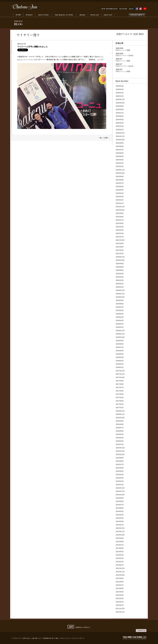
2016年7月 (120, 428)
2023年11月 (120, 170)
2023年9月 (120, 177)
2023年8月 (120, 180)
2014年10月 (120, 495)
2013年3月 (120, 558)
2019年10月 (120, 297)
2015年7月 (120, 465)
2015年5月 (120, 471)
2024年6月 (120, 153)
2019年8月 (120, 304)
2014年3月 (120, 518)
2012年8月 (120, 582)
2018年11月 (120, 334)
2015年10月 (120, 454)
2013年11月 (120, 532)
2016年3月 (120, 441)
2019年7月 (120, 307)
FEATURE (123, 9)
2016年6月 (120, 431)
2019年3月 (120, 321)
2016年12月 (120, 411)
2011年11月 (120, 612)
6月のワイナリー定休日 (125, 56)
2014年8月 (120, 501)
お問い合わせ (26, 638)
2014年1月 (120, 525)
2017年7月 (120, 388)
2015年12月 (120, 448)
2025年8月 (120, 110)
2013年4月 (120, 555)
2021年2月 (120, 254)
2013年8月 (120, 542)
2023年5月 (120, 190)
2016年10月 (120, 418)
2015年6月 (120, 468)
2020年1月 (120, 287)
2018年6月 (120, 351)
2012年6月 (120, 588)
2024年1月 (120, 166)
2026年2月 (120, 93)
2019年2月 (120, 324)
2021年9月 (120, 244)
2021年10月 (120, 240)
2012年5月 (120, 592)
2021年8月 (120, 247)
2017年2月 (120, 404)
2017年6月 (120, 391)
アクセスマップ (17, 638)
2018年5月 (120, 354)
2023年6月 (120, 187)
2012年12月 (120, 568)
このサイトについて (65, 638)
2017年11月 (120, 374)
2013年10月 (120, 535)
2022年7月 (120, 220)
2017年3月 (120, 401)
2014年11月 (120, 491)
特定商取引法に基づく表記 (51, 638)
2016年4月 (120, 438)
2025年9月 (120, 106)
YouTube (145, 9)
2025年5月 (120, 120)
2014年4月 (120, 515)
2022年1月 (120, 237)
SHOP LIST (108, 15)
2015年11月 (120, 451)
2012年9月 (120, 578)
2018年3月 (120, 361)
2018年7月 (120, 347)
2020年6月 (120, 270)
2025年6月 (120, 116)
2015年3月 (120, 478)
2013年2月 (120, 562)
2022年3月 (120, 233)
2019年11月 (120, 294)
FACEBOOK (137, 9)
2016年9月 (120, 421)
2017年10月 (120, 377)
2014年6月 (120, 508)
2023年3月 (120, 197)
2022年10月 (120, 210)
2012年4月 (120, 595)
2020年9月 (120, 264)
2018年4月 (120, 357)
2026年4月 (120, 89)
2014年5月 (120, 511)
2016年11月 (120, 414)
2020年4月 (120, 277)
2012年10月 (120, 575)
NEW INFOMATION (109, 9)
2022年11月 (120, 207)
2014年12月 (120, 488)
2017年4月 (120, 398)
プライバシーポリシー (78, 638)
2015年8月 (120, 461)
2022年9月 (120, 213)
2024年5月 (120, 156)
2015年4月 (120, 475)
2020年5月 (120, 274)
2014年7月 (120, 505)
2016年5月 (120, 434)
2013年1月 (120, 565)
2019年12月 (120, 290)
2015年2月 (120, 481)
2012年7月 (120, 585)
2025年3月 (120, 126)
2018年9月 (120, 341)
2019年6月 (120, 310)
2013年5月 (120, 552)
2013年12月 (120, 528)
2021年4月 (120, 250)
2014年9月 (120, 498)
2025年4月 (120, 123)
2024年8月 (120, 146)
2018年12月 (120, 331)
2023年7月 (120, 183)
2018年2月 (120, 364)
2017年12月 (120, 371)
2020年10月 (120, 260)
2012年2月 (120, 602)
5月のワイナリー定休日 (125, 66)
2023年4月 (120, 193)
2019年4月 (120, 317)
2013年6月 (120, 548)
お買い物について (37, 638)
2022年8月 (120, 217)
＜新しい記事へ (104, 138)
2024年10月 (120, 140)
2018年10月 (120, 337)
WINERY (29, 15)
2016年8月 (120, 424)
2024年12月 (120, 133)
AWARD (82, 15)
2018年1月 (120, 367)
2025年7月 (120, 113)
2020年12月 (120, 257)
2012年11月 (120, 572)
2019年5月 (120, 314)
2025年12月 (120, 99)
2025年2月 (120, 130)
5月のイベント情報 (123, 61)
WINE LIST (95, 15)
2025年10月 (120, 103)
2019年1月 (120, 327)
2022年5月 (120, 227)
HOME (18, 15)
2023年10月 (120, 173)
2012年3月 (120, 599)
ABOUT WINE (43, 15)
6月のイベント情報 (123, 50)
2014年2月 (120, 521)
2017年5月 (120, 394)
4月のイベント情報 (123, 71)
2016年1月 (120, 444)
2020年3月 (120, 280)
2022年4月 (120, 230)
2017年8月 (120, 384)
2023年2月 (120, 200)
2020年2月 (120, 284)
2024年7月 (120, 150)
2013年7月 (120, 545)
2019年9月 (120, 300)
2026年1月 (120, 96)
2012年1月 (120, 605)
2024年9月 (120, 143)
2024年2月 (120, 163)
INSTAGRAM (141, 9)
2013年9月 (120, 538)
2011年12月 (120, 609)
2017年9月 (120, 381)
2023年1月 (120, 203)
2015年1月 (120, 485)
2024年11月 (120, 136)
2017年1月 (120, 408)
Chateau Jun (25, 7)
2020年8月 (120, 267)
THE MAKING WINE (64, 15)
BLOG (131, 9)
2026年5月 (120, 86)
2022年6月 (120, 223)
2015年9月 (120, 458)
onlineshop (137, 15)
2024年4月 (120, 160)
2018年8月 (120, 344)
